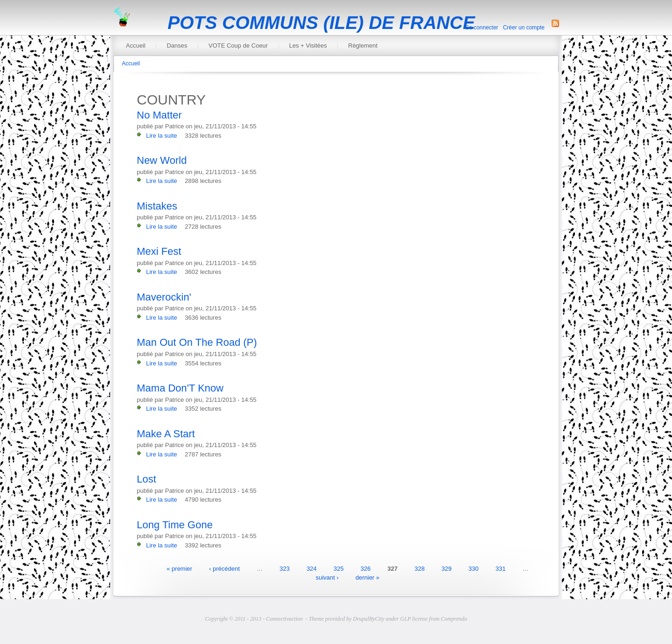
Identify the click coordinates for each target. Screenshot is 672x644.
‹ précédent (224, 568)
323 (285, 568)
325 (339, 568)
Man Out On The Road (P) (197, 342)
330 (474, 568)
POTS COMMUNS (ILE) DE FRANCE (321, 23)
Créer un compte (524, 28)
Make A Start (166, 434)
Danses (177, 45)
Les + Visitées (308, 45)
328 (420, 568)
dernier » (367, 577)
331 (501, 568)
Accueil (136, 45)
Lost (147, 479)
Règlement (363, 45)
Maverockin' (164, 297)
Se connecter (482, 28)
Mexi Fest (159, 251)
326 (366, 568)
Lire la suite (161, 136)
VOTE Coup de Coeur (238, 45)
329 (447, 568)
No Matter (159, 115)
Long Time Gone (175, 525)
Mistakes (157, 206)
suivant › (327, 577)
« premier (179, 568)
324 (312, 568)
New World (162, 160)
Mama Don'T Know (180, 388)
